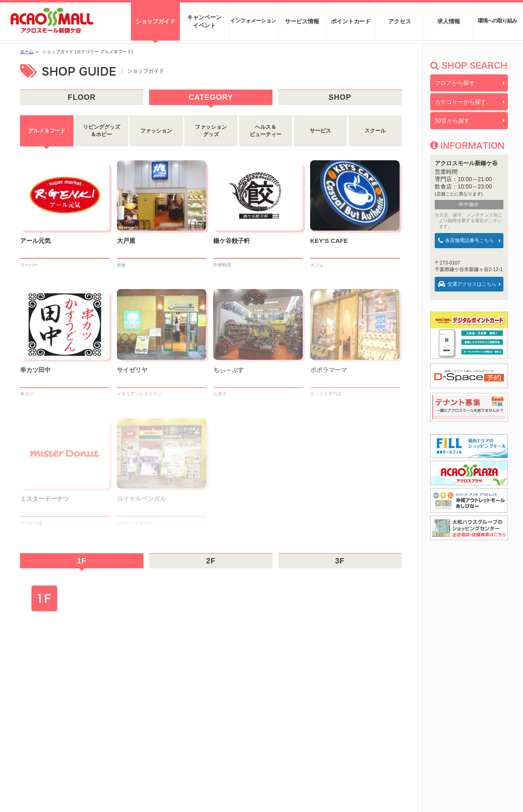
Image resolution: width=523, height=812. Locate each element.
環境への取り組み (497, 21)
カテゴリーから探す (460, 102)
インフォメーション (253, 21)
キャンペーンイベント (204, 21)
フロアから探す (455, 83)
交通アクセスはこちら (467, 284)
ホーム (27, 52)
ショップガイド (155, 21)
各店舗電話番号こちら (466, 241)
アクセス (399, 21)
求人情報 (448, 21)
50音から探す (452, 121)
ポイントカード (351, 21)
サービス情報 (302, 21)
